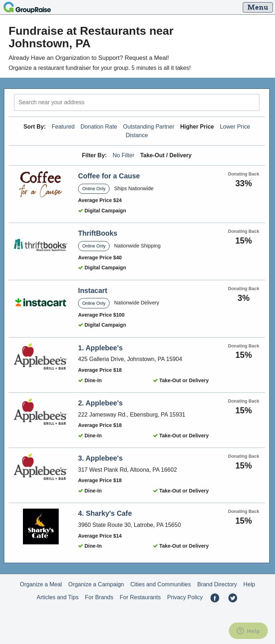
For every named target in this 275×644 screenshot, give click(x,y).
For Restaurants (140, 597)
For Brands (99, 597)
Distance (137, 135)
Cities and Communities (161, 584)
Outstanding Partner (149, 127)
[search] (137, 102)
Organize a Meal (41, 584)
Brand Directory (217, 584)
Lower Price (235, 127)
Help (249, 584)
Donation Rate (99, 127)
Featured (63, 127)
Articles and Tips (57, 597)
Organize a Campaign (96, 584)
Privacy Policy (185, 597)
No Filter (124, 155)
